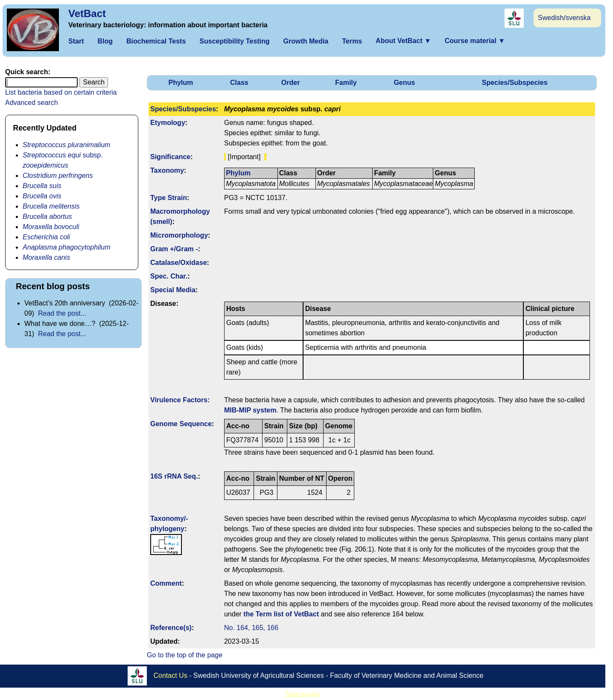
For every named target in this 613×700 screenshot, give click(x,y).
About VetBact (403, 41)
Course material (475, 41)
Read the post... (62, 313)
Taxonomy (167, 170)
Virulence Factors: (180, 400)
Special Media (173, 290)
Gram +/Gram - (174, 249)
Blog (105, 41)
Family (346, 83)
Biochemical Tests (156, 41)
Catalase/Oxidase (179, 263)
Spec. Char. (169, 276)
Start (76, 41)
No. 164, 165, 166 (251, 628)
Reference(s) (171, 628)
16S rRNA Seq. (174, 476)
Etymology (168, 123)
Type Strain (169, 198)
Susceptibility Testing (234, 41)
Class (239, 83)
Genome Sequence (181, 424)
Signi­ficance (170, 157)
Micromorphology (179, 235)
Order (291, 83)
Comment (166, 583)
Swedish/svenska (564, 18)
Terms (352, 41)
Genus (404, 83)
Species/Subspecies (515, 83)
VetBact (87, 13)
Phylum (181, 83)
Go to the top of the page (185, 655)
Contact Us (171, 675)
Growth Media (306, 41)
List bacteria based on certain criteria (61, 92)
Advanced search (32, 103)
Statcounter (303, 695)
